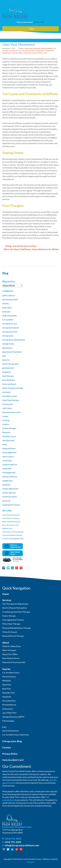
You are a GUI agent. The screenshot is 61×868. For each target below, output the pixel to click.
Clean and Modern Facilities (12, 535)
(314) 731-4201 (39, 22)
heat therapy (8, 376)
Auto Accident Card (13, 760)
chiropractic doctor (11, 328)
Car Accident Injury (11, 673)
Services (7, 600)
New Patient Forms (11, 658)
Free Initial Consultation (11, 518)
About (6, 643)
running (6, 420)
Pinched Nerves (9, 705)
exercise (15, 53)
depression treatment (12, 352)
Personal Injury (9, 677)
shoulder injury (9, 436)
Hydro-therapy (9, 616)
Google (17, 568)
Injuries (6, 669)
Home (6, 594)
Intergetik (31, 862)
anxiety (6, 303)
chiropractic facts (28, 50)
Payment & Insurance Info (14, 662)
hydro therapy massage (13, 388)
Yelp (21, 568)
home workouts (9, 384)
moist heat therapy (11, 400)
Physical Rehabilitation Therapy (17, 628)
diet (4, 356)
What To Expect (9, 650)
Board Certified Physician (11, 522)
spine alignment (9, 452)
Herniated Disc (9, 701)
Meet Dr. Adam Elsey (12, 646)
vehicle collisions (10, 477)
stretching (7, 460)
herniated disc (9, 380)
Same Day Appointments (11, 515)
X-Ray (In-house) (10, 632)
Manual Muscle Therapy (13, 636)
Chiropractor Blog (12, 741)
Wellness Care (7, 528)
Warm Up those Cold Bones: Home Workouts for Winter (31, 251)
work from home (10, 497)
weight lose (7, 481)
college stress (8, 344)
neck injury (7, 408)
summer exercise (10, 464)
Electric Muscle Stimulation (15, 608)
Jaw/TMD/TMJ (9, 713)
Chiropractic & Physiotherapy (13, 532)
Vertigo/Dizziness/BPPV (13, 717)
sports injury (8, 456)
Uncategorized (9, 472)
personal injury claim (40, 53)
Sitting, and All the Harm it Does (19, 246)
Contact (7, 747)
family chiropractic (25, 53)
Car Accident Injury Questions (16, 735)
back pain (37, 48)
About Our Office (10, 654)
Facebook (4, 568)
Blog (5, 273)
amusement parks (10, 299)
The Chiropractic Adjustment (15, 604)
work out (6, 501)
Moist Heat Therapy (11, 624)
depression (7, 348)
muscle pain (8, 404)
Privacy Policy (10, 754)
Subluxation (8, 709)
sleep (5, 444)
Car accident (8, 320)
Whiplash (7, 681)
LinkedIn (12, 568)
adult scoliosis (9, 295)
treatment (7, 468)
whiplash (6, 485)
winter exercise (9, 493)
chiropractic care (15, 50)
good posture (8, 368)
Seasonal (6, 432)
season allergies (9, 428)
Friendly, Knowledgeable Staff (13, 539)
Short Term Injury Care (10, 525)
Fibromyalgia (8, 721)
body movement (47, 48)
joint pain (7, 392)
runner (5, 416)
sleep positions (9, 448)
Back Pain (7, 689)
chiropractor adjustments (14, 340)
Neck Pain (7, 685)
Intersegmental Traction (13, 620)
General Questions (11, 731)
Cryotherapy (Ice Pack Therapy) (16, 612)
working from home (11, 505)
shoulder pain (8, 440)
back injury (29, 48)
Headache (7, 697)
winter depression (10, 489)
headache (7, 372)
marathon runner (10, 396)
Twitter (8, 568)
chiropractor (40, 50)
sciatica (6, 424)
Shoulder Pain (9, 693)
